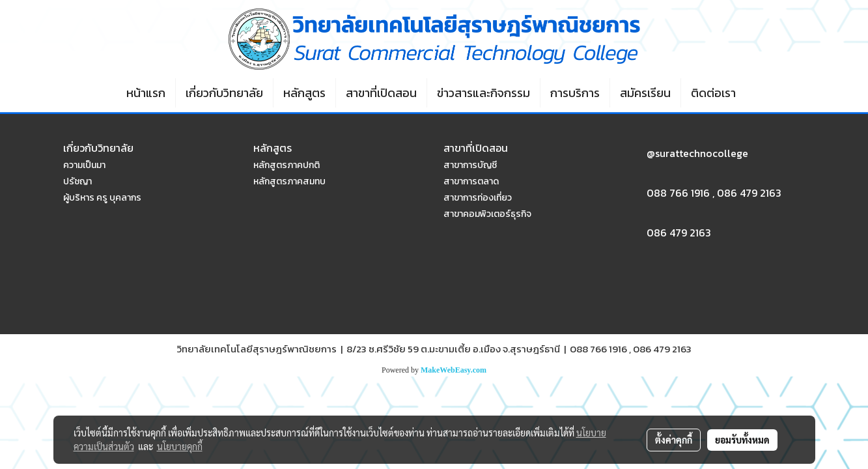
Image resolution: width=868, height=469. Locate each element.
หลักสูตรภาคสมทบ (289, 181)
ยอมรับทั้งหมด (742, 440)
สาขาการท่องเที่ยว (478, 198)
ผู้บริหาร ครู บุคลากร (102, 198)
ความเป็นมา (84, 165)
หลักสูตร (304, 93)
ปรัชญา (77, 181)
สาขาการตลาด (471, 181)
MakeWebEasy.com (454, 370)
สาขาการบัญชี (470, 165)
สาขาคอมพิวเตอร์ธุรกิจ (487, 214)
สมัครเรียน (645, 93)
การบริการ (575, 93)
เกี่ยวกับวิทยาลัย (224, 93)
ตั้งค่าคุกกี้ (674, 440)
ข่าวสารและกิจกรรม (483, 93)
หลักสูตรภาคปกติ (287, 165)
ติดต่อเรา (713, 93)
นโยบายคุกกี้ (180, 446)
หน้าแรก (146, 93)
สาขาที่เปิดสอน (381, 93)
